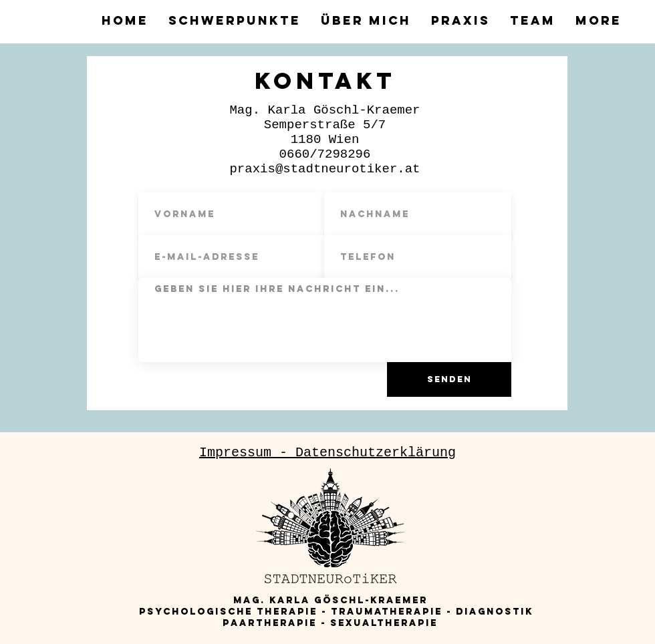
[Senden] (449, 379)
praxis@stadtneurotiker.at (324, 169)
